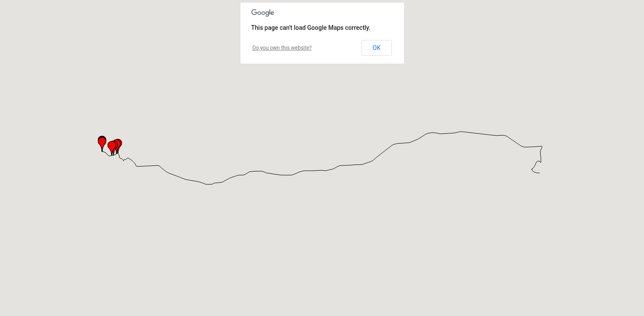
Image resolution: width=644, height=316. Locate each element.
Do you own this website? (282, 48)
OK (377, 48)
